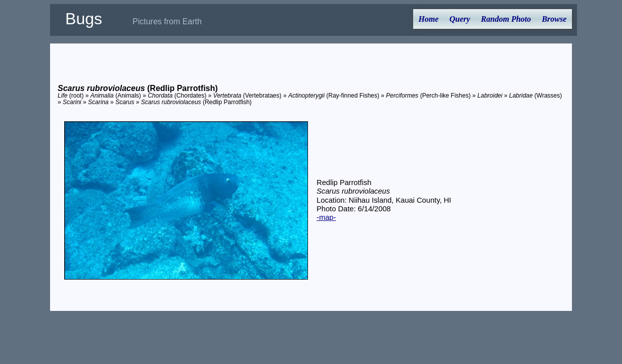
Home (428, 19)
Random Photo (506, 19)
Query (460, 19)
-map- (326, 217)
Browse (554, 19)
